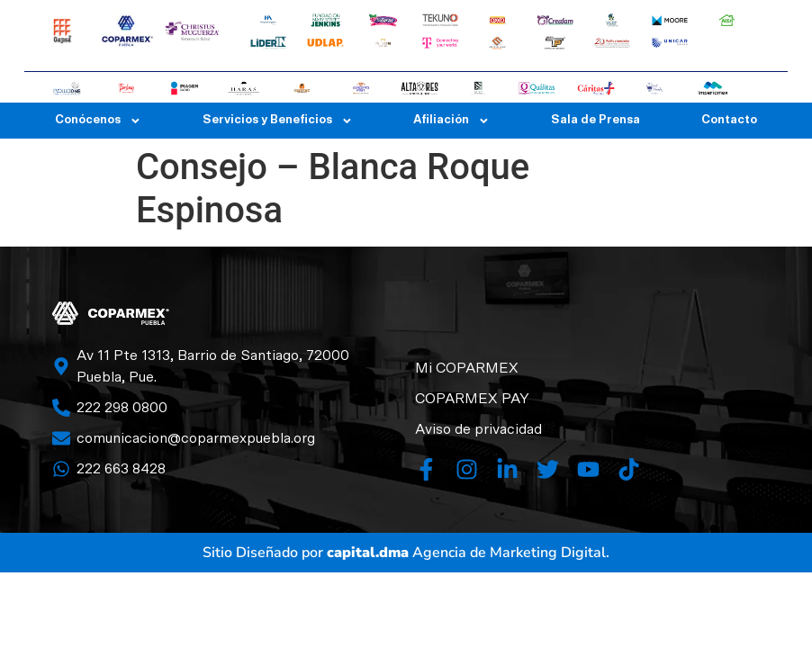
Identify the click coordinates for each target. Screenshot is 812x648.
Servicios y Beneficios (278, 121)
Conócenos (98, 121)
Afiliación (451, 121)
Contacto (729, 120)
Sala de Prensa (595, 120)
